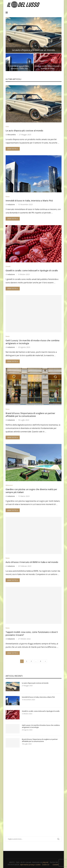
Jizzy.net (46, 862)
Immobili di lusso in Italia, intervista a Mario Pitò (19, 67)
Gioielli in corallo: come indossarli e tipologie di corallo (48, 67)
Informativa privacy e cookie (31, 865)
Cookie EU (46, 865)
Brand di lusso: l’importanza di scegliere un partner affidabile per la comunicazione (30, 415)
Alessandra (11, 135)
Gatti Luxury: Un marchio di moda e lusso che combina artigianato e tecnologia (41, 726)
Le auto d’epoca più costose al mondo (33, 50)
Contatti (56, 865)
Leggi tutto (13, 149)
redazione (11, 204)
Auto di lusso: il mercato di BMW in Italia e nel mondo (32, 562)
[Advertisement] (23, 795)
